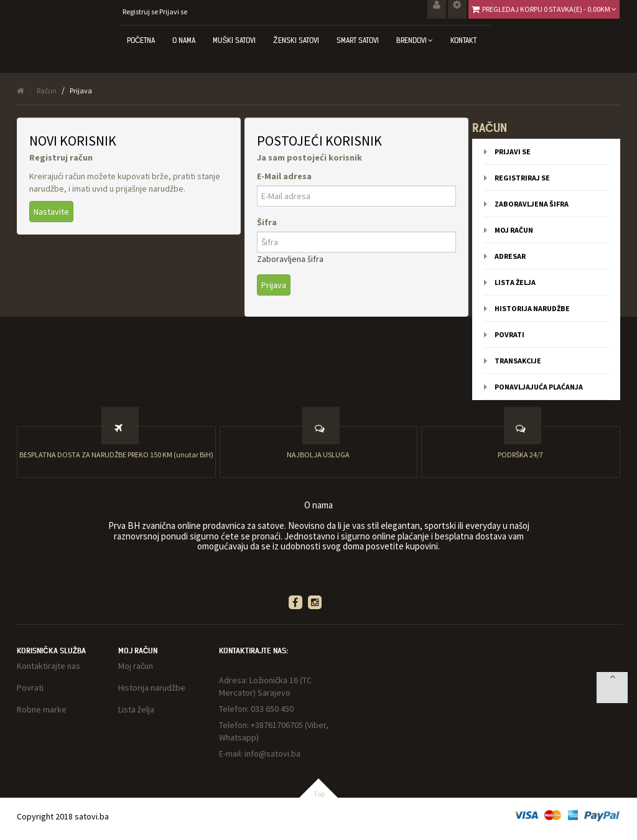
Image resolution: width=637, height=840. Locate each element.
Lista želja (515, 282)
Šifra (267, 222)
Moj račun (514, 230)
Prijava (81, 91)
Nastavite (51, 212)
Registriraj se (522, 178)
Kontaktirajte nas (49, 666)
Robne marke (42, 709)
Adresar (510, 256)
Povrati (509, 334)
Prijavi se (173, 12)
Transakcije (518, 361)
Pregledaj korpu (549, 9)
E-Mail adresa (284, 176)
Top (319, 794)
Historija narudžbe (532, 308)
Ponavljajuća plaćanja (539, 387)
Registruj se (140, 12)
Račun (47, 91)
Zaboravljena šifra (290, 259)
